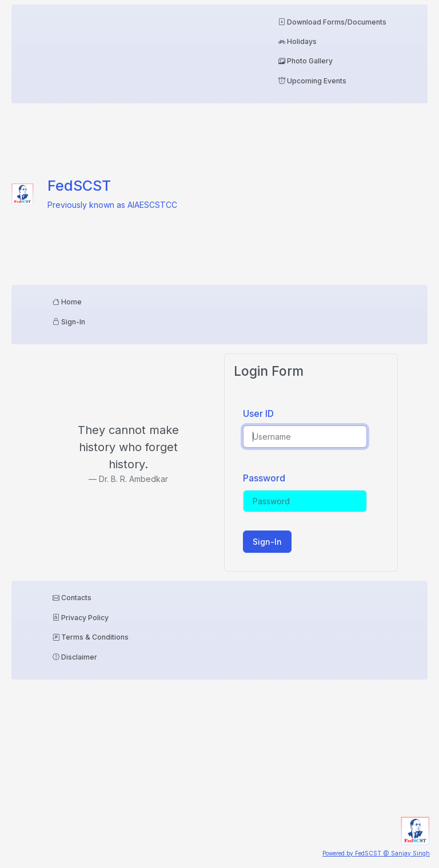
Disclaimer (75, 657)
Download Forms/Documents (332, 22)
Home (67, 302)
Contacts (72, 598)
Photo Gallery (306, 61)
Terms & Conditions (91, 637)
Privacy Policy (81, 618)
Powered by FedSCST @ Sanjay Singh (376, 853)
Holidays (298, 41)
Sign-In (69, 322)
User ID (258, 413)
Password (258, 478)
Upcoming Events (312, 81)
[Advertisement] (333, 192)
